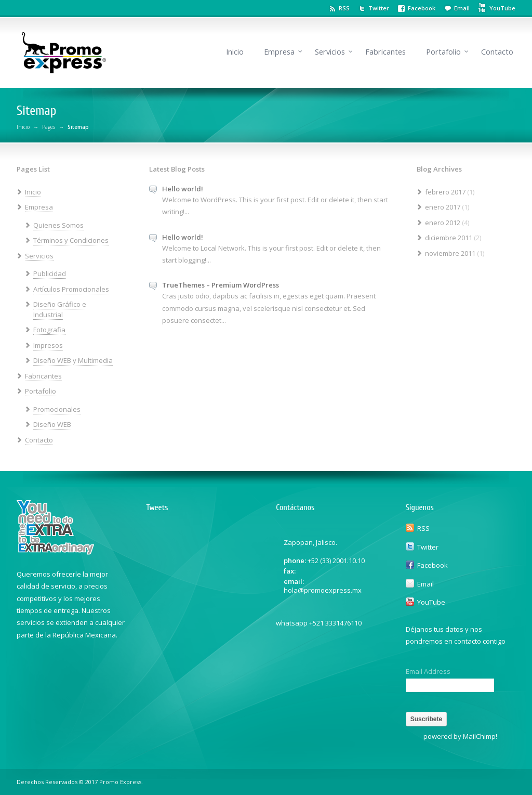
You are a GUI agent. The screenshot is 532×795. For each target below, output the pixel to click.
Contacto (497, 52)
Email (462, 8)
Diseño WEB (52, 424)
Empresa (279, 52)
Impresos (48, 345)
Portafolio (443, 52)
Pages (49, 127)
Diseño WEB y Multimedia (73, 360)
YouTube (431, 602)
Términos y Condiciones (71, 240)
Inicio (235, 52)
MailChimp (479, 736)
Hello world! (183, 189)
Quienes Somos (58, 225)
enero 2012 (443, 223)
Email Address (428, 672)
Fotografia (49, 330)
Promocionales (57, 409)
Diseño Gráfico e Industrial (60, 309)
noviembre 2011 (450, 253)
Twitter (379, 8)
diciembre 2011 (449, 238)
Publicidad (50, 273)
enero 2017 (443, 207)
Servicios (330, 52)
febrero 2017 (445, 192)
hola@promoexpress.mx (323, 590)
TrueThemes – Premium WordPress (221, 285)
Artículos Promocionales (71, 289)
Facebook (422, 8)
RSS (344, 8)
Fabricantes (385, 52)
